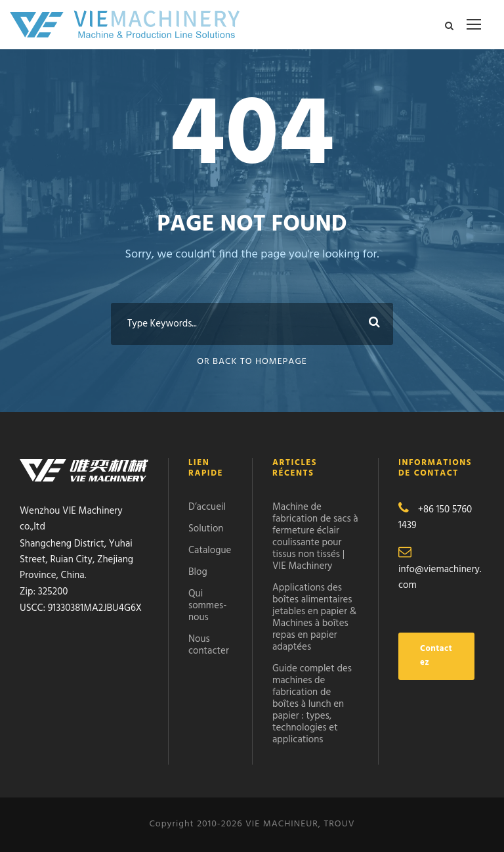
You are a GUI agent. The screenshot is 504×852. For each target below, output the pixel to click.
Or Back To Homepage (252, 362)
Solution (206, 529)
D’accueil (207, 507)
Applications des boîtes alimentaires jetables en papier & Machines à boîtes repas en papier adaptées (314, 617)
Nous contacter (209, 645)
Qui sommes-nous (207, 606)
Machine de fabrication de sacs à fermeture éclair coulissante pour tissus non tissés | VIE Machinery (315, 537)
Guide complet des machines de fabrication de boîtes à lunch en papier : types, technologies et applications (312, 704)
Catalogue (210, 550)
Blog (198, 572)
